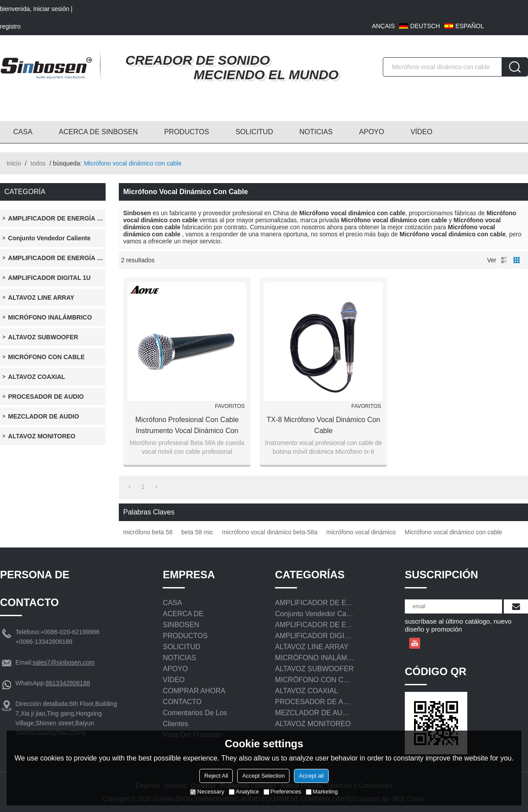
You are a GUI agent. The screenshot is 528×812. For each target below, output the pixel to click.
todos (38, 163)
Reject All (216, 776)
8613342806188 (68, 683)
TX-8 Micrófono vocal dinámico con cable (323, 425)
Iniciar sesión (51, 9)
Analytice (244, 792)
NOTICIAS (316, 132)
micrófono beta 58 (148, 532)
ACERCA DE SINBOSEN (99, 132)
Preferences (282, 792)
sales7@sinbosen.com (64, 662)
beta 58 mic (197, 532)
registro (10, 26)
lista (504, 260)
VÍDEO (422, 132)
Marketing (322, 792)
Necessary (207, 792)
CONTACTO (182, 702)
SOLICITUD (254, 132)
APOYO (372, 132)
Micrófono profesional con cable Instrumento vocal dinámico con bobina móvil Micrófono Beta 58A (187, 426)
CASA (23, 132)
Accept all (311, 776)
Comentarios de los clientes (195, 718)
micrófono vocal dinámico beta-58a (269, 532)
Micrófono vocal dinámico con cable (454, 532)
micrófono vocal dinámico (361, 532)
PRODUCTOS (187, 132)
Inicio (14, 163)
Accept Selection (263, 776)
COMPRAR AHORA (194, 691)
